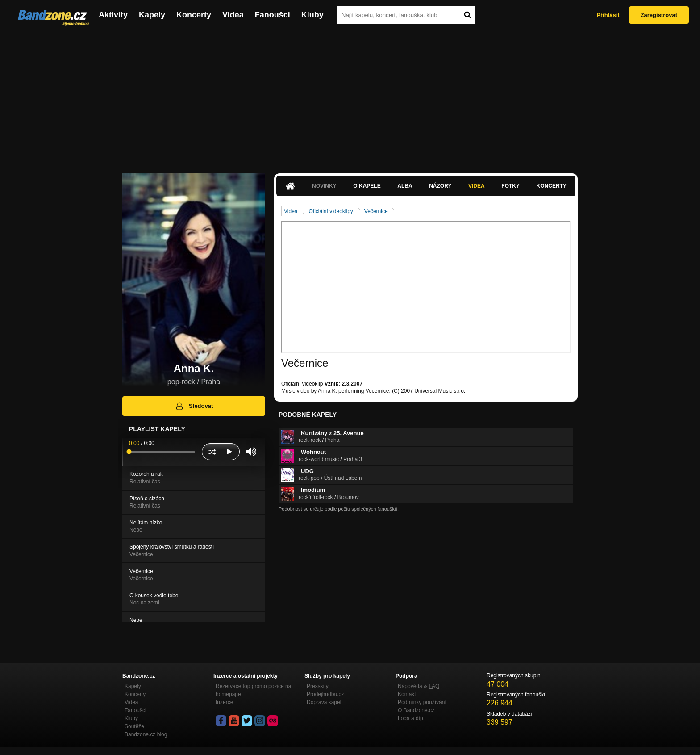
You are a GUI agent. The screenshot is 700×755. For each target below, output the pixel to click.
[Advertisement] (350, 97)
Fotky (510, 186)
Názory (440, 186)
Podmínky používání (422, 702)
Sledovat (194, 406)
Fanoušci (273, 15)
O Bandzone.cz (416, 710)
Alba (405, 186)
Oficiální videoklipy (331, 211)
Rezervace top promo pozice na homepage (253, 690)
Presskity (318, 686)
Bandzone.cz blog (146, 734)
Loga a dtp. (411, 718)
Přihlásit (608, 15)
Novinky (324, 186)
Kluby (312, 15)
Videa (233, 15)
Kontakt (407, 694)
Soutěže (134, 726)
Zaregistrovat (659, 15)
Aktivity (113, 15)
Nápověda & (419, 686)
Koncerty (194, 15)
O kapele (367, 186)
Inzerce (224, 702)
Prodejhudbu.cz (325, 694)
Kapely (152, 15)
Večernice (376, 211)
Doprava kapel (324, 702)
